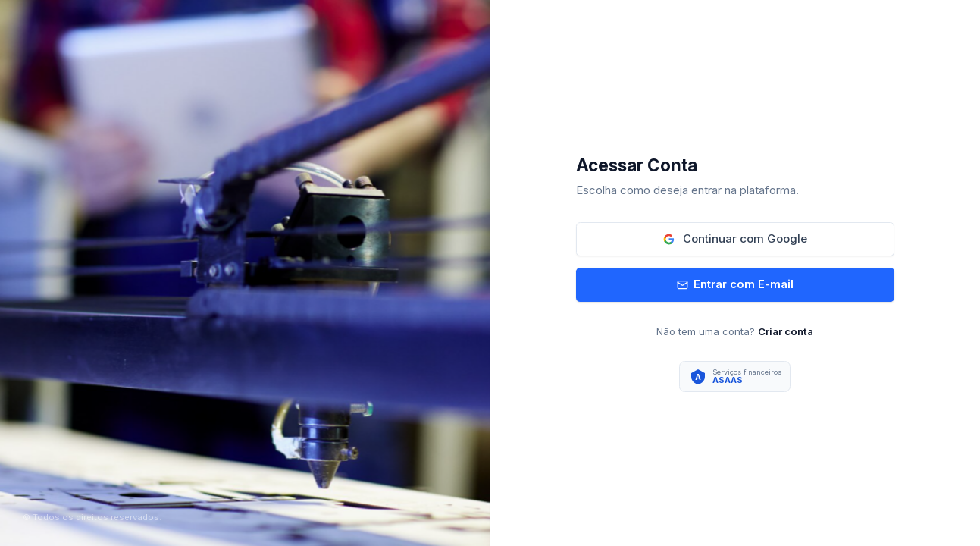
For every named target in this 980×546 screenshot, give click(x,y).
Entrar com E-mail (736, 284)
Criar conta (786, 331)
